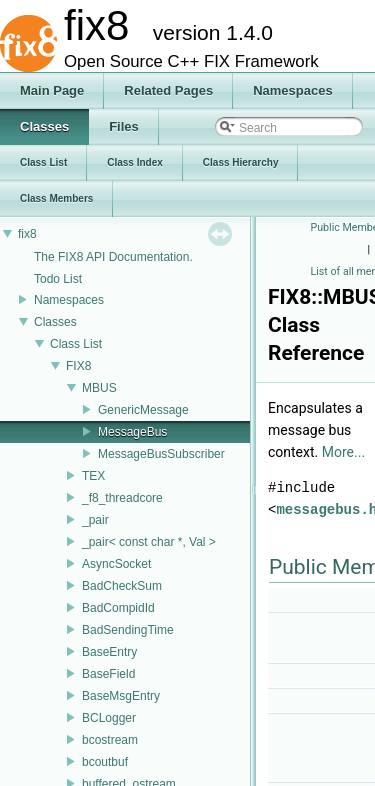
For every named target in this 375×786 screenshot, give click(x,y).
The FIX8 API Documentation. (113, 257)
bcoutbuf (105, 762)
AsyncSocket (116, 564)
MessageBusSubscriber (161, 454)
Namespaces (69, 300)
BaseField (108, 674)
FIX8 (78, 366)
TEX (93, 476)
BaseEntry (109, 652)
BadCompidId (118, 608)
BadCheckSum (122, 586)
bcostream (110, 740)
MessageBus (132, 432)
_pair (95, 520)
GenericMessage (143, 410)
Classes (55, 322)
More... (343, 452)
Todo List (58, 279)
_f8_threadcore (122, 498)
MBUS (99, 388)
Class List (76, 344)
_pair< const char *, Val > (149, 542)
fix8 (27, 234)
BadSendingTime (128, 630)
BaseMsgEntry (121, 696)
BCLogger (109, 718)
